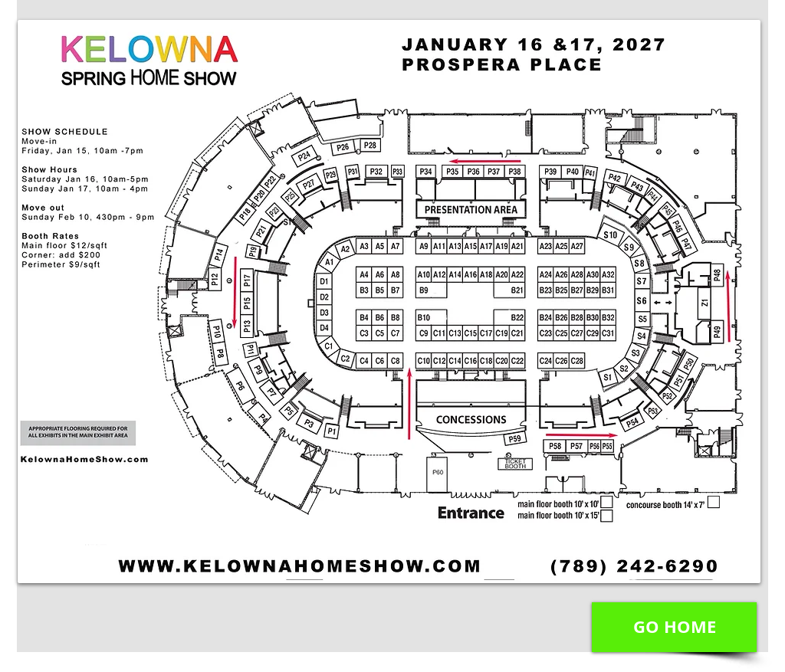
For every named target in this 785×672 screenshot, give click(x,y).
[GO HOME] (674, 627)
